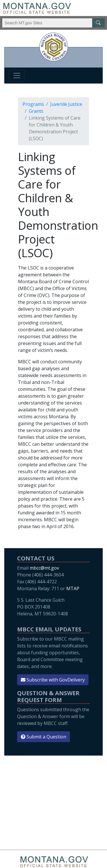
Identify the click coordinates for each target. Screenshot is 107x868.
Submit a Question (44, 737)
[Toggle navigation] (17, 76)
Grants (36, 111)
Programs (33, 104)
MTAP (73, 588)
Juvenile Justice (66, 104)
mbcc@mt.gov (44, 568)
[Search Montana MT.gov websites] (53, 23)
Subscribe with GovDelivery (53, 680)
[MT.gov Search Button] (98, 23)
